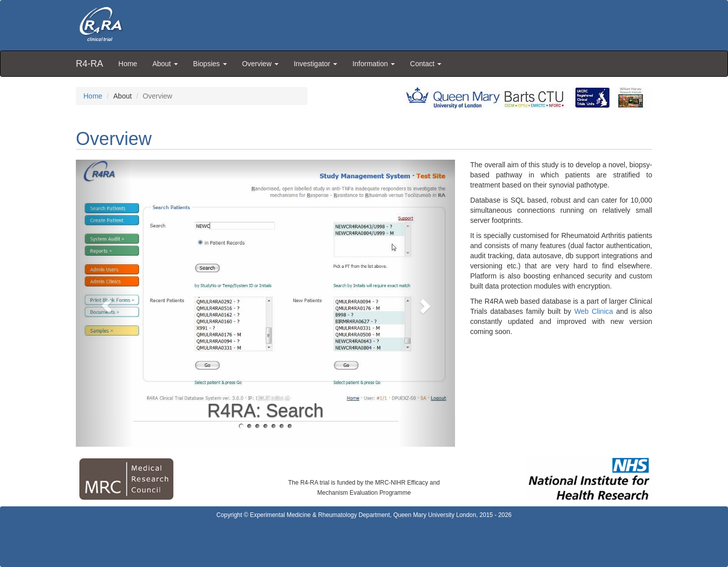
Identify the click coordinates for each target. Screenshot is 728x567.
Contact (426, 64)
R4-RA (89, 64)
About (165, 64)
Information (374, 64)
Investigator (315, 64)
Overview (260, 64)
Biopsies (210, 64)
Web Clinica (594, 311)
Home (128, 64)
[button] (104, 303)
